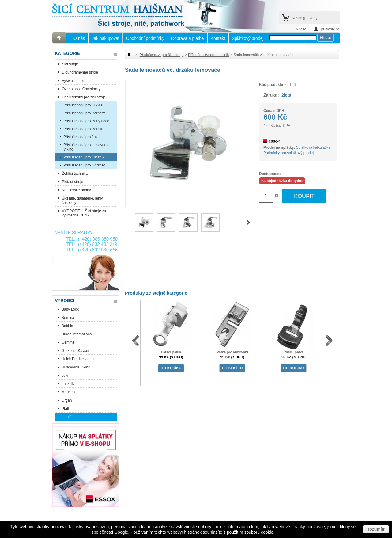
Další (248, 222)
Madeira (68, 392)
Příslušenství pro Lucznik (84, 157)
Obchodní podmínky (145, 38)
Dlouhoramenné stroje (80, 72)
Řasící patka (294, 352)
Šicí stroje (70, 64)
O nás (79, 38)
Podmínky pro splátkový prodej (288, 153)
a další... (68, 417)
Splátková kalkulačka (313, 147)
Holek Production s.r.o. (80, 359)
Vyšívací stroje (74, 81)
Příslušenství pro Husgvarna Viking (87, 147)
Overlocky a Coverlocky (81, 89)
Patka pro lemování (232, 352)
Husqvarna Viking (76, 367)
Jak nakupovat (105, 38)
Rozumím (376, 529)
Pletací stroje (72, 182)
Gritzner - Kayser (75, 351)
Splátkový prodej (248, 38)
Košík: (305, 18)
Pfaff (65, 409)
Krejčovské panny (76, 190)
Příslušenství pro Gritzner (84, 165)
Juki (65, 376)
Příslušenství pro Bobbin (83, 129)
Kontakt (218, 38)
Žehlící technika (75, 174)
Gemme (68, 342)
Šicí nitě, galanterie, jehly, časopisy (83, 200)
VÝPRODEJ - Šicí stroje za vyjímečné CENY (84, 213)
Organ (67, 400)
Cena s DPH (274, 111)
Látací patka (171, 352)
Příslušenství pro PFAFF (83, 105)
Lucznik (68, 384)
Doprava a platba (188, 38)
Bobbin (67, 326)
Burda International (78, 334)
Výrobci (65, 300)
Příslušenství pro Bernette (85, 113)
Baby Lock (70, 309)
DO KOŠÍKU (171, 368)
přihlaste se (331, 29)
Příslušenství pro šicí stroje (84, 97)
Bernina (68, 318)
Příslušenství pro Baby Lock (86, 121)
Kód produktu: (272, 85)
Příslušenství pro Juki (81, 137)
